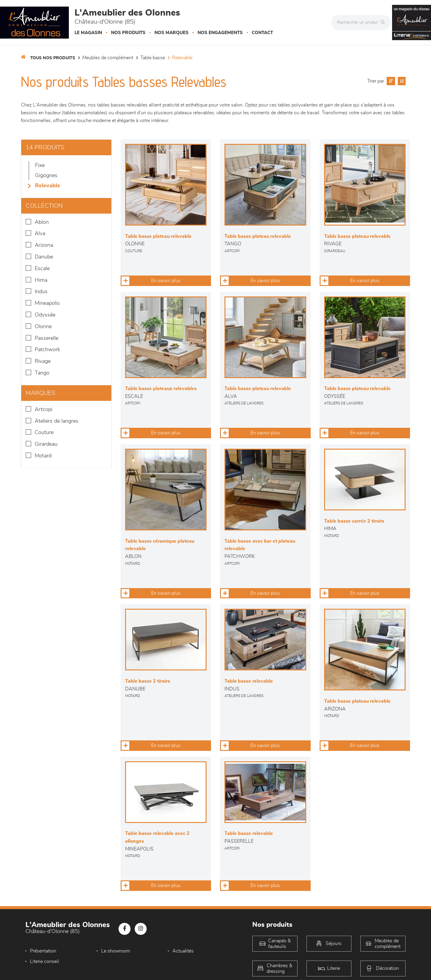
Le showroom (115, 951)
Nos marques (172, 33)
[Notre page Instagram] (141, 929)
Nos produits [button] (128, 33)
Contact (262, 33)
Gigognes (46, 176)
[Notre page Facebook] (125, 929)
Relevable (182, 58)
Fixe (40, 165)
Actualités (182, 951)
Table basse (153, 58)
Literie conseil (44, 961)
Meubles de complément (108, 58)
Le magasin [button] (88, 33)
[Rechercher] (384, 22)
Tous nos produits (53, 58)
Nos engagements (220, 33)
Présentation (43, 951)
